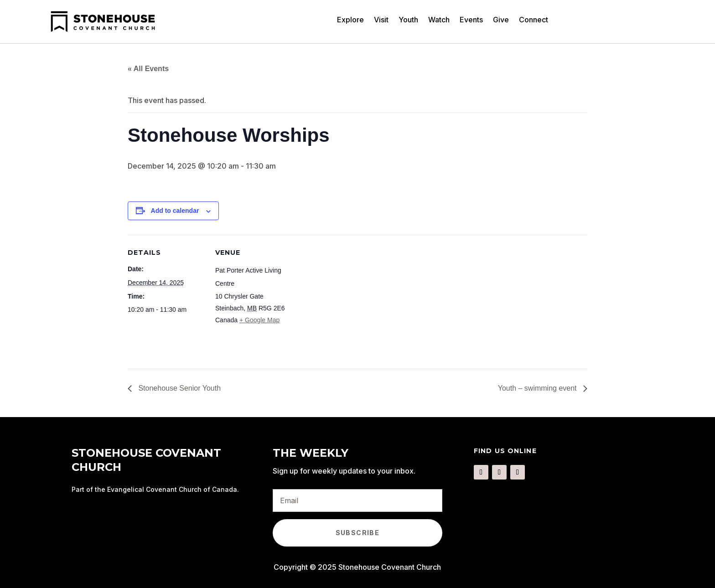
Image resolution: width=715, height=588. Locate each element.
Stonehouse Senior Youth (179, 388)
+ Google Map (259, 320)
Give (501, 20)
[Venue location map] (351, 298)
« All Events (148, 69)
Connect (534, 20)
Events (471, 20)
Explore (350, 20)
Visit (381, 20)
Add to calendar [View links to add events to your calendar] (175, 211)
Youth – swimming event (538, 388)
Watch (439, 20)
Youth (408, 20)
